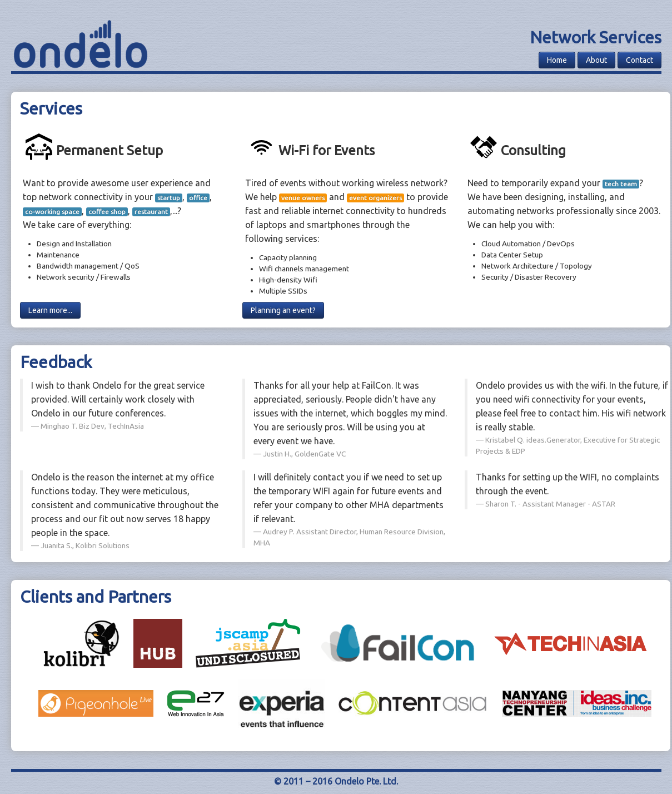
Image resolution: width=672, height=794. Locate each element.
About (596, 60)
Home (557, 60)
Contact (639, 60)
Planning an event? (283, 310)
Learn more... (50, 310)
